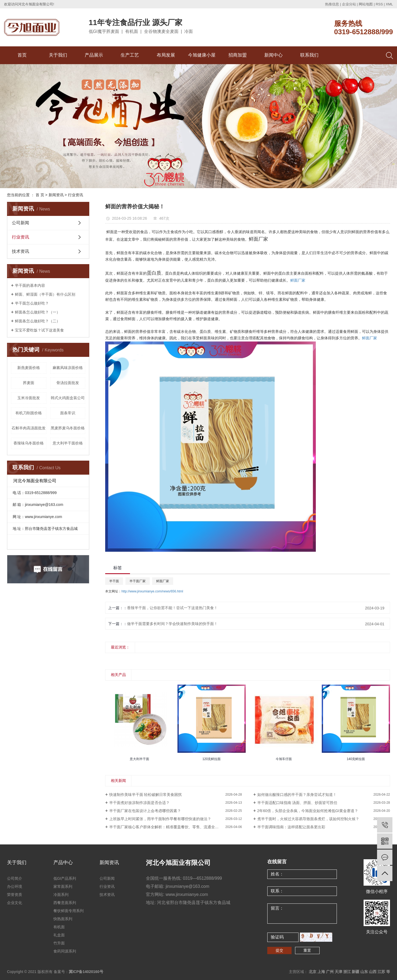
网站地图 (366, 4)
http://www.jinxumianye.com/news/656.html (152, 591)
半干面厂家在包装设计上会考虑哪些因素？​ (145, 811)
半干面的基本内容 (30, 285)
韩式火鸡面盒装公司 (68, 398)
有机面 (59, 927)
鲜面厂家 (298, 280)
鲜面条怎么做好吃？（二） (37, 321)
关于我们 (58, 55)
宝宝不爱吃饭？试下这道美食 (39, 330)
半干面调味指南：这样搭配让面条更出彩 (291, 827)
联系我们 (309, 55)
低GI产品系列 (65, 878)
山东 (364, 972)
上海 (321, 972)
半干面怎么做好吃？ (32, 303)
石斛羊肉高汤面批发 (29, 428)
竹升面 (59, 943)
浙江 (347, 972)
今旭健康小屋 (202, 55)
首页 (22, 55)
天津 (338, 972)
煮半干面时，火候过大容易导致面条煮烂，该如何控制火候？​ (308, 819)
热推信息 (332, 4)
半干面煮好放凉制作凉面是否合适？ (139, 803)
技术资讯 (20, 251)
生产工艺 (130, 55)
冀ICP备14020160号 (86, 972)
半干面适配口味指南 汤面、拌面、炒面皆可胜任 (297, 803)
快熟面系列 (63, 919)
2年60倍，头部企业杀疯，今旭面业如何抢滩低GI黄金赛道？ (308, 811)
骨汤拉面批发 (68, 383)
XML (389, 4)
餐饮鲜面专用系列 (69, 911)
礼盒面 (59, 935)
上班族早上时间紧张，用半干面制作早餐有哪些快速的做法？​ (160, 819)
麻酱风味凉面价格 (68, 368)
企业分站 (349, 4)
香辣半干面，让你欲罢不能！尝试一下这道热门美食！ (172, 608)
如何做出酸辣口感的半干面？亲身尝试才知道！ (297, 795)
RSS (379, 4)
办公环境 (15, 886)
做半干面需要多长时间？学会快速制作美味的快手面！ (172, 624)
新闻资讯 (56, 195)
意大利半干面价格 (68, 443)
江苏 (381, 972)
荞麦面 (29, 383)
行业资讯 (76, 195)
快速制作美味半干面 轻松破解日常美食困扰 (146, 795)
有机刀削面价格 (29, 413)
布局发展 (166, 55)
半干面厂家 (138, 581)
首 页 (40, 195)
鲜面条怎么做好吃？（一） (37, 312)
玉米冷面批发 (29, 398)
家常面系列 (63, 886)
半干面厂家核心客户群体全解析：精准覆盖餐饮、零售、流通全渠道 (166, 827)
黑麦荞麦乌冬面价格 (68, 428)
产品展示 (94, 55)
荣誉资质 (15, 895)
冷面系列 (61, 895)
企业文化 (15, 903)
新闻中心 (273, 55)
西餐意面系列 (65, 903)
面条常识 (68, 413)
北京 (313, 972)
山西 (373, 972)
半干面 (114, 581)
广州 (330, 972)
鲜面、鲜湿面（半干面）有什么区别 (45, 294)
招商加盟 (238, 55)
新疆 (355, 972)
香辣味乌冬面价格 (29, 443)
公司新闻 (20, 223)
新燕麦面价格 (29, 368)
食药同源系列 (65, 951)
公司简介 (15, 878)
